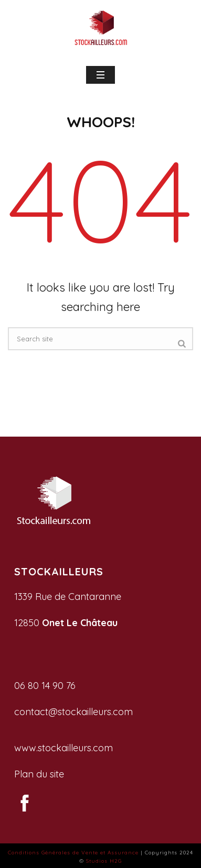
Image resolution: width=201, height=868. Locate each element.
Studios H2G (104, 861)
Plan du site (39, 774)
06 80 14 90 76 (45, 686)
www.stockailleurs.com (64, 748)
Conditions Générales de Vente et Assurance (73, 853)
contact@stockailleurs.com (73, 712)
